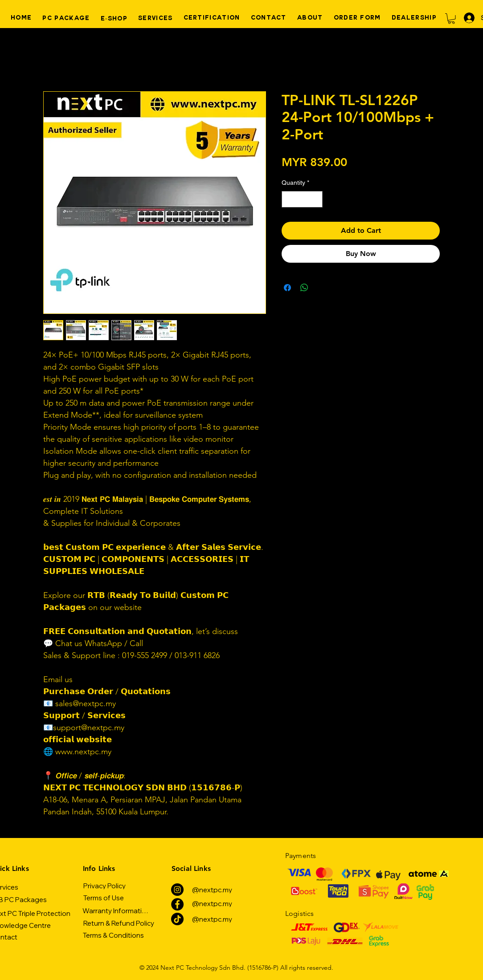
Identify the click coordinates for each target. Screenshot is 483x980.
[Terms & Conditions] (113, 935)
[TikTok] (177, 919)
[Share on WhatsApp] (304, 288)
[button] (451, 19)
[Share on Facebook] (287, 288)
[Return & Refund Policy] (119, 923)
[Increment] (316, 199)
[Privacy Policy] (104, 886)
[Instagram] (177, 890)
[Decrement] (289, 199)
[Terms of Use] (103, 898)
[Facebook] (177, 904)
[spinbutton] (302, 199)
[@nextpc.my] (212, 890)
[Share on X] (321, 288)
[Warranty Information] (116, 911)
